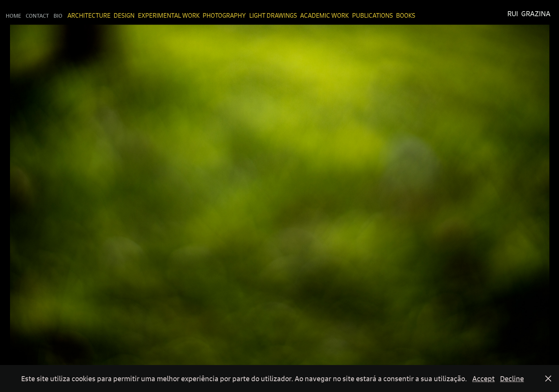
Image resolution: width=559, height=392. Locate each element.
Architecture (89, 15)
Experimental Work (169, 15)
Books (406, 15)
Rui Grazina (529, 14)
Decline (512, 379)
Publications (373, 15)
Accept (483, 379)
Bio (58, 15)
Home (13, 15)
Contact (37, 15)
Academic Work (324, 15)
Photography (224, 15)
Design (124, 15)
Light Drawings (273, 15)
